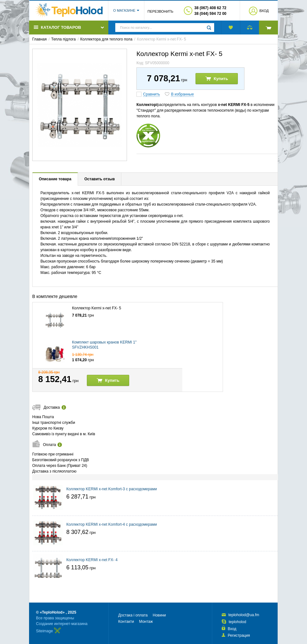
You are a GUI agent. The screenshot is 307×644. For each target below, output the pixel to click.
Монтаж (146, 622)
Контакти (126, 622)
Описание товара (55, 179)
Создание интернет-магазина (62, 624)
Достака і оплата (133, 615)
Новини (159, 615)
